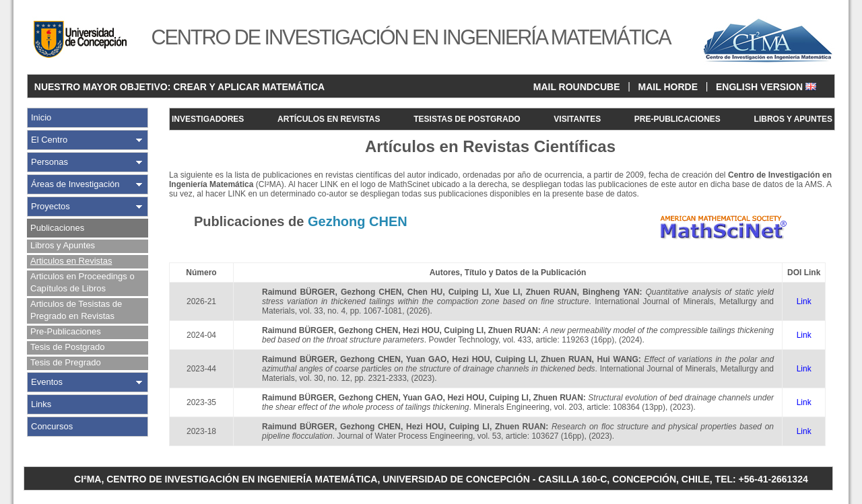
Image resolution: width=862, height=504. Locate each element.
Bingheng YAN (611, 292)
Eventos (47, 382)
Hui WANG (618, 359)
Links (41, 404)
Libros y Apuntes (63, 245)
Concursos (52, 426)
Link (804, 301)
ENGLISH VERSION (766, 87)
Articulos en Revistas (71, 261)
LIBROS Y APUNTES (793, 119)
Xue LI (508, 292)
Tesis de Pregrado (66, 362)
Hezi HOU (421, 330)
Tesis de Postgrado (68, 347)
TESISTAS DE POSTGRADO (467, 119)
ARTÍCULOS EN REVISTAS (329, 119)
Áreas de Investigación (75, 184)
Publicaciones (57, 228)
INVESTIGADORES (208, 119)
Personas (49, 162)
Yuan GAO (427, 359)
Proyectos (51, 206)
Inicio (41, 117)
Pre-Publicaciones (66, 331)
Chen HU (425, 292)
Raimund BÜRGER (298, 292)
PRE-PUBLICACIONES (677, 119)
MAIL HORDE (668, 87)
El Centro (49, 140)
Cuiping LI (469, 292)
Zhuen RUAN (552, 292)
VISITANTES (577, 119)
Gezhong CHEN (371, 292)
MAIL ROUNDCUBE (577, 87)
